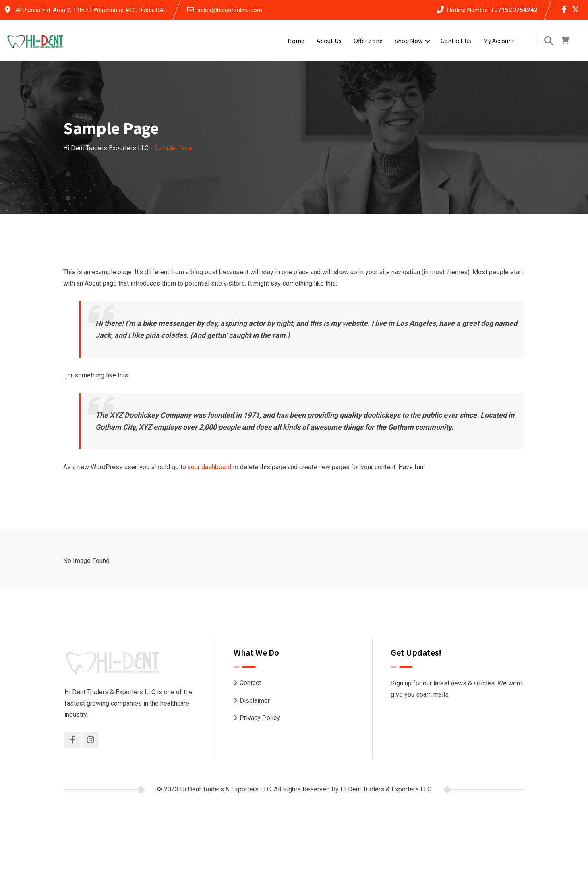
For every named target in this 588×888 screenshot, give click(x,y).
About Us (329, 41)
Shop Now (409, 41)
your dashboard (209, 467)
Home (296, 41)
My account (499, 41)
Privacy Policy (260, 718)
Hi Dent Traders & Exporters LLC (386, 789)
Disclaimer (255, 701)
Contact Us (456, 41)
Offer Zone (368, 41)
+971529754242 (514, 10)
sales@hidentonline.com (230, 10)
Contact (250, 683)
